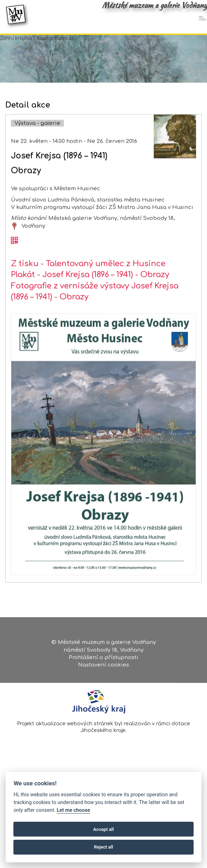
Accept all (103, 829)
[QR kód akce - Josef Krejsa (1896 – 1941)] (14, 265)
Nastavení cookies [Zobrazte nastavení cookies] (103, 668)
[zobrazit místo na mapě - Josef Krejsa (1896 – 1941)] (14, 249)
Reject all (103, 847)
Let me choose (74, 810)
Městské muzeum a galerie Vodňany (154, 5)
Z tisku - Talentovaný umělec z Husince (88, 287)
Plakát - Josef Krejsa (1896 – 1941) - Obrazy (90, 298)
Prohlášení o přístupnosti (103, 660)
